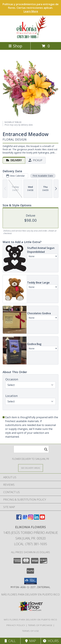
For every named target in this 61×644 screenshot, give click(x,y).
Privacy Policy (16, 625)
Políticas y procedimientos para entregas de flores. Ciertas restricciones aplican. (31, 8)
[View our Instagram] (31, 519)
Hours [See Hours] (51, 641)
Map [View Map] (31, 641)
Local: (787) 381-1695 (31, 544)
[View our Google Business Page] (25, 519)
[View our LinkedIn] (36, 519)
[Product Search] (31, 449)
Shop (15, 46)
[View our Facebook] (19, 519)
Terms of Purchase (40, 625)
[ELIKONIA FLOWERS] (31, 37)
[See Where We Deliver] (31, 468)
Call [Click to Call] (10, 641)
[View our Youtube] (42, 519)
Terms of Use (31, 631)
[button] (30, 581)
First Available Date (43, 176)
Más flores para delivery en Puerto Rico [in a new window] (30, 594)
